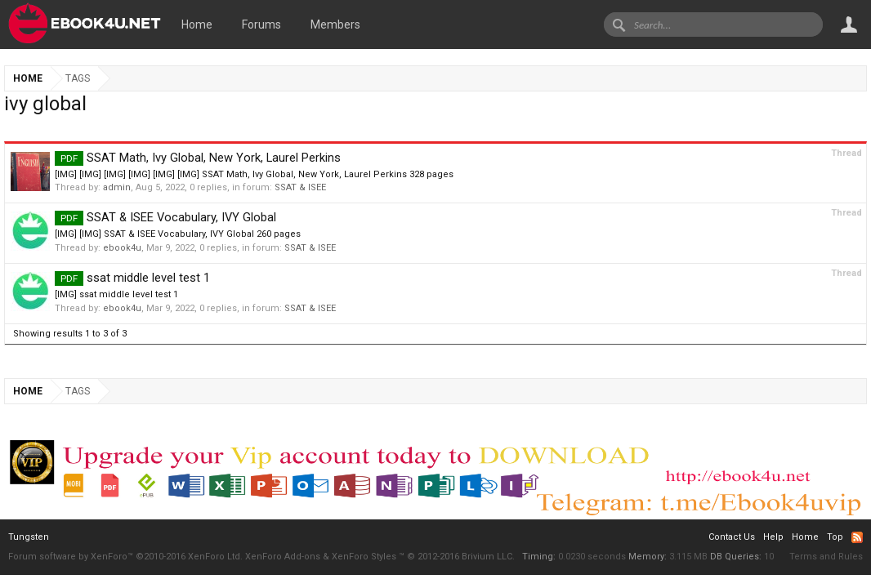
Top (835, 537)
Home (197, 24)
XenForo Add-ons (283, 557)
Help (773, 537)
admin (117, 187)
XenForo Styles (364, 557)
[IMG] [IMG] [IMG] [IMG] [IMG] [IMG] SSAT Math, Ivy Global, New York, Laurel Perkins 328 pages (254, 174)
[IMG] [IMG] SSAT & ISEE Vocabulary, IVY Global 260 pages (178, 234)
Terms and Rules (826, 557)
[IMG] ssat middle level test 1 (116, 294)
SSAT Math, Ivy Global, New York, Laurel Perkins (198, 158)
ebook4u (122, 248)
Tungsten (29, 537)
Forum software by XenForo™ (125, 557)
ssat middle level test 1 (132, 278)
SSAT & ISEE (300, 187)
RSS (857, 537)
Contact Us (732, 537)
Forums (261, 24)
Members (335, 24)
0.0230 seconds (592, 557)
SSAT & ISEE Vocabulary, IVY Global (165, 217)
